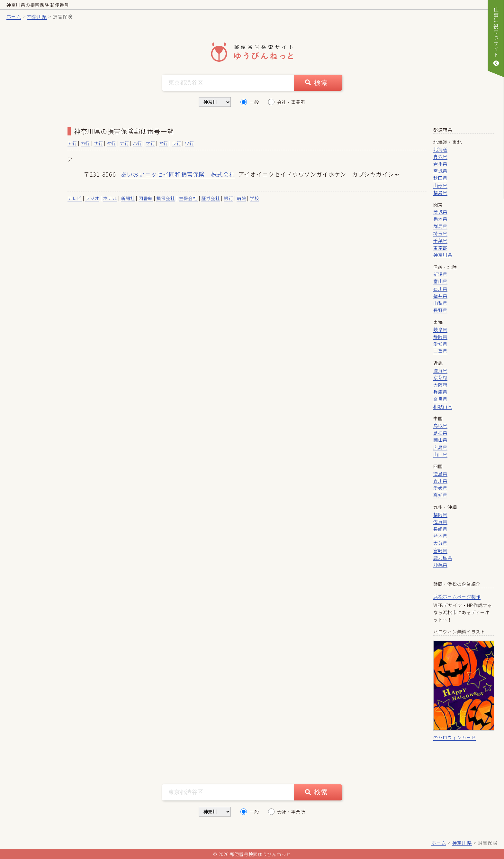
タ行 (111, 143)
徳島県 (440, 474)
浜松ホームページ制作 (457, 596)
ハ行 (137, 143)
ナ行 (124, 143)
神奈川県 (37, 16)
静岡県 (440, 337)
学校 (254, 198)
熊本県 (440, 536)
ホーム (14, 16)
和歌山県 (443, 406)
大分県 (440, 543)
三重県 (440, 351)
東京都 (440, 248)
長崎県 (440, 529)
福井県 (440, 296)
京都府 (440, 377)
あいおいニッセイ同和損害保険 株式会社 (178, 174)
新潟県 (440, 274)
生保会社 (188, 198)
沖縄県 (440, 565)
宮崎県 (440, 550)
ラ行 (176, 143)
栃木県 (440, 219)
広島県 (440, 447)
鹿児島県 (443, 558)
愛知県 (440, 344)
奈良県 (440, 399)
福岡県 (440, 514)
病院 (241, 198)
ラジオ (92, 198)
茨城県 (440, 212)
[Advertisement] (35, 223)
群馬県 (440, 226)
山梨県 (440, 303)
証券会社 (211, 198)
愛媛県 (440, 488)
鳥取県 (440, 425)
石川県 (440, 289)
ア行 (72, 143)
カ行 (85, 143)
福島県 (440, 192)
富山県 (440, 281)
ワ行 (189, 143)
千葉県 (440, 240)
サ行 (98, 143)
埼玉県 (440, 233)
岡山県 (440, 440)
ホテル (110, 198)
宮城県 (440, 171)
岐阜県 (440, 329)
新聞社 (128, 198)
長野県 (440, 310)
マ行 (150, 143)
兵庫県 (440, 392)
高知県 (440, 495)
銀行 (228, 198)
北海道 (440, 149)
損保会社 (166, 198)
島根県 (440, 433)
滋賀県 (440, 370)
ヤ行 (163, 143)
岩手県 (440, 164)
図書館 (146, 198)
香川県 (440, 481)
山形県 (440, 185)
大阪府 (440, 385)
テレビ (75, 198)
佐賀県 (440, 522)
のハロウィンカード (455, 737)
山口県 (440, 454)
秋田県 (440, 178)
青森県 (440, 156)
